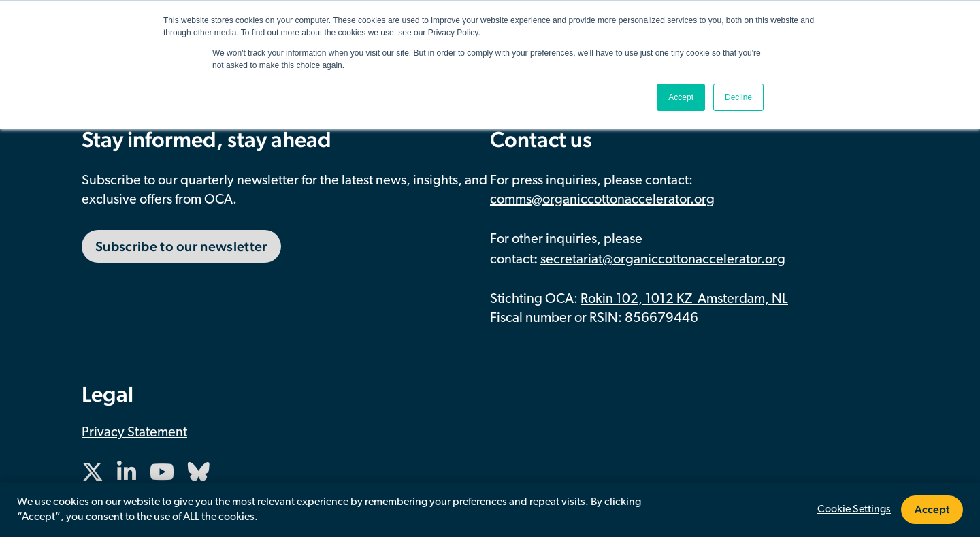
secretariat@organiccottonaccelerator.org (663, 260)
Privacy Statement (134, 433)
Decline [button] (738, 97)
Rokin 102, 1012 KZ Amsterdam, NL (684, 299)
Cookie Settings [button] (854, 510)
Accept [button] (681, 97)
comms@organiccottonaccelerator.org (602, 200)
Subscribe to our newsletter (181, 246)
